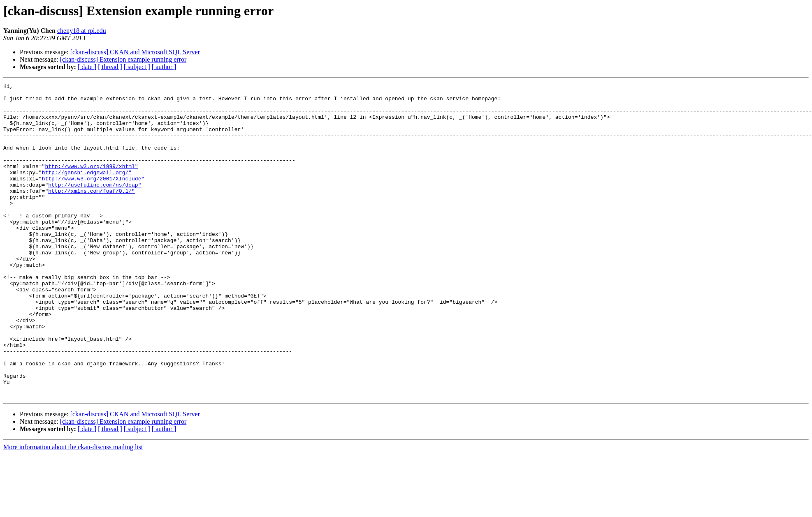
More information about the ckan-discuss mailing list (73, 510)
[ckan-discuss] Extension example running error (123, 59)
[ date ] (87, 67)
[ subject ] (137, 67)
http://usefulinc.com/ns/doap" (95, 205)
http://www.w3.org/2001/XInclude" (93, 198)
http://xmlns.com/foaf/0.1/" (92, 213)
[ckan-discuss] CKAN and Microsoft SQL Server (135, 52)
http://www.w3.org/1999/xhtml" (91, 183)
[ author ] (164, 67)
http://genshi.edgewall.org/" (87, 191)
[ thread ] (110, 67)
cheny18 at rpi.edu (82, 31)
